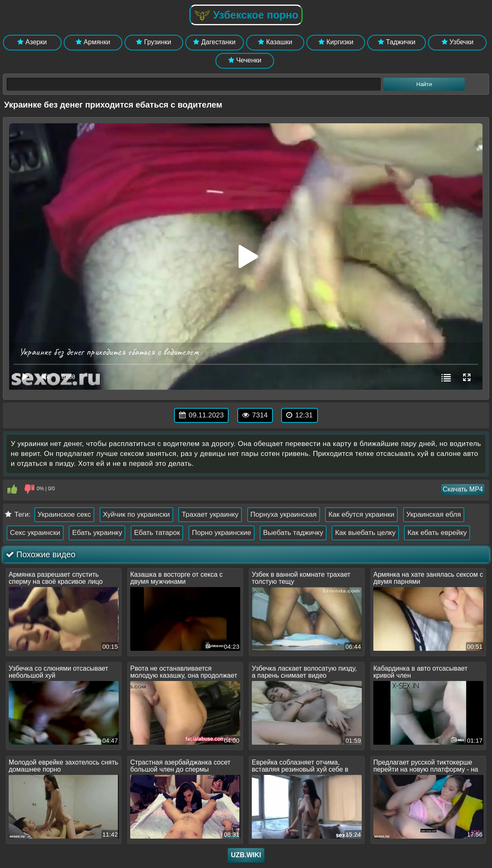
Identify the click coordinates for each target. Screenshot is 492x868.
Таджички (397, 42)
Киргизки (336, 42)
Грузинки (154, 42)
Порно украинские (221, 533)
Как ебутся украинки (361, 514)
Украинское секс (64, 514)
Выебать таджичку (293, 533)
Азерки (32, 42)
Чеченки (245, 60)
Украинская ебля (434, 514)
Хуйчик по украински (136, 514)
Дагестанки (214, 42)
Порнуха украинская (284, 514)
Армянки (93, 42)
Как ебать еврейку (437, 533)
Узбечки (458, 42)
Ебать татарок (157, 533)
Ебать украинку (97, 533)
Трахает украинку (210, 514)
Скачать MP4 (463, 489)
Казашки (275, 42)
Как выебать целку (365, 533)
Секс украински (35, 533)
